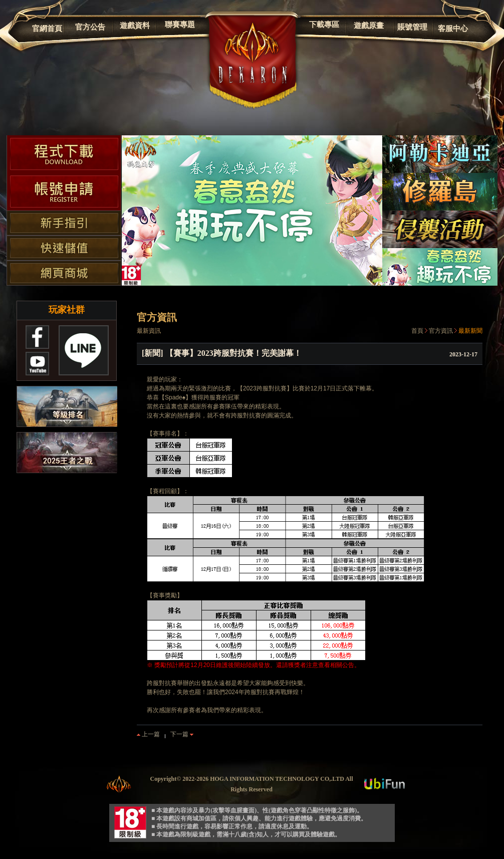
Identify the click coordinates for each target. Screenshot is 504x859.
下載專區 (324, 25)
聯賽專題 (180, 25)
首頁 (417, 331)
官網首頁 (47, 29)
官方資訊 (441, 331)
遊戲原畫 (369, 26)
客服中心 (453, 29)
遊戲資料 (135, 26)
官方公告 (90, 27)
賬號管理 (412, 27)
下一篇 (182, 734)
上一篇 (148, 734)
